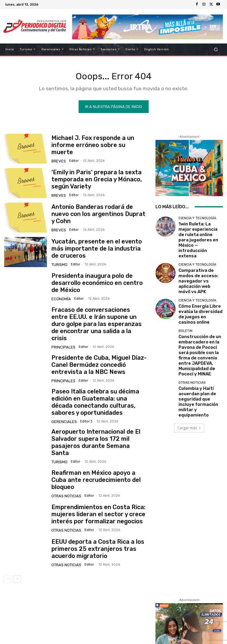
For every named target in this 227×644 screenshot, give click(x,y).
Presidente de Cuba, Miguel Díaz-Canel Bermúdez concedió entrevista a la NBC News (98, 355)
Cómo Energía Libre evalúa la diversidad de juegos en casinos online (199, 284)
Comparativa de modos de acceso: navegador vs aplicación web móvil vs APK (199, 260)
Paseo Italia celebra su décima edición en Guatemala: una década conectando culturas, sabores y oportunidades (98, 390)
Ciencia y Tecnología (197, 220)
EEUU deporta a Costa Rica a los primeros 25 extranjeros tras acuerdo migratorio (98, 528)
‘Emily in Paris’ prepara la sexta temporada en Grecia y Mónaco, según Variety (98, 182)
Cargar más (189, 365)
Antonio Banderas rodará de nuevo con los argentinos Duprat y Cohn (98, 216)
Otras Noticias (65, 470)
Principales (62, 337)
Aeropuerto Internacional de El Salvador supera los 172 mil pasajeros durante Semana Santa (97, 424)
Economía (60, 297)
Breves (58, 158)
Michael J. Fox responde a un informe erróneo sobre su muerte (97, 147)
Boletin (185, 298)
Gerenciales (63, 404)
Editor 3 (82, 404)
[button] (216, 49)
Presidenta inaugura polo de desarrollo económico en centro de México (98, 285)
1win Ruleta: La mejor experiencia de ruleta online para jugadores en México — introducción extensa (199, 233)
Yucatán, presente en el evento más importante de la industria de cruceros (98, 251)
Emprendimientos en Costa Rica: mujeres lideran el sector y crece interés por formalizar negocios (91, 493)
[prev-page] (8, 558)
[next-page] (17, 558)
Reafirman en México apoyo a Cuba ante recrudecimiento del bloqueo (94, 459)
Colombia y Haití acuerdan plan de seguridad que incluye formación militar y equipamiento (200, 346)
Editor (72, 158)
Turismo (59, 262)
